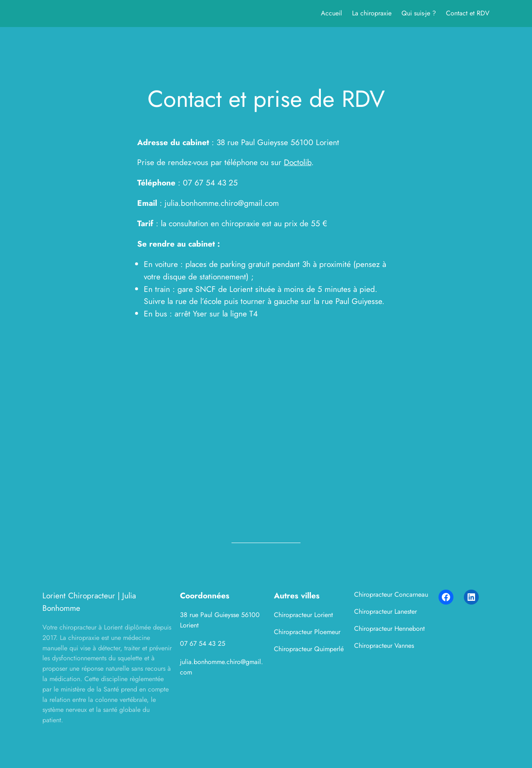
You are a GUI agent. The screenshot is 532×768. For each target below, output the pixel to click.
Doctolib (298, 162)
